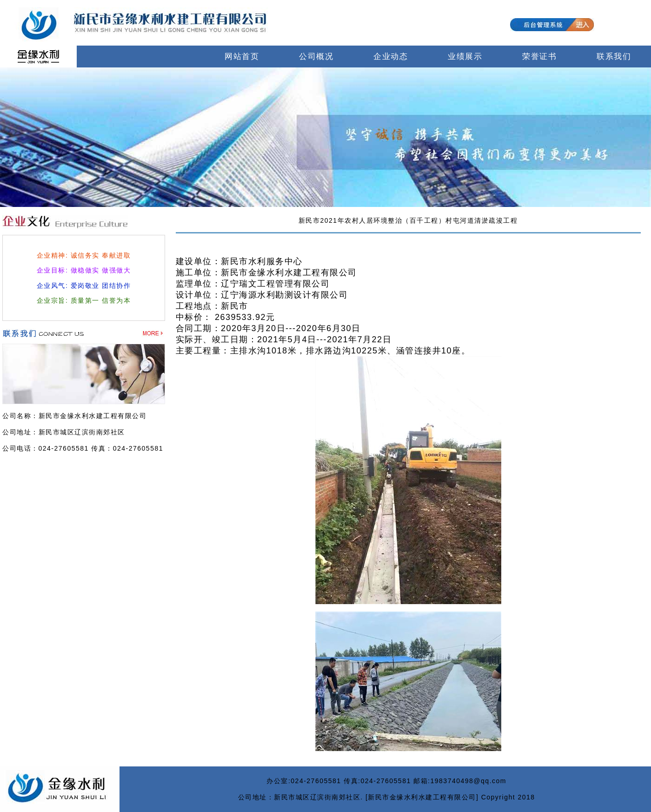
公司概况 (316, 57)
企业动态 (391, 57)
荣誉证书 (539, 57)
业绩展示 (465, 57)
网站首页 (242, 57)
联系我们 (614, 57)
